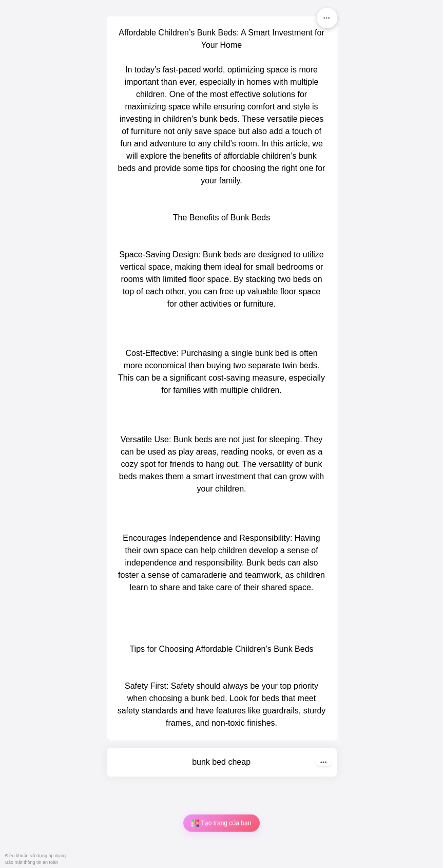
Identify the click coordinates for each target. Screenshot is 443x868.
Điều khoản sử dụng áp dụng (35, 856)
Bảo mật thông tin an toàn (32, 862)
